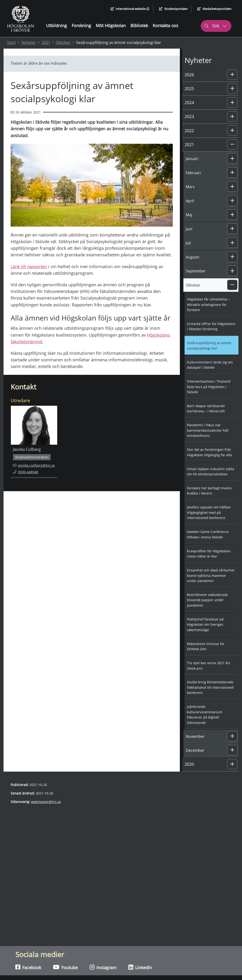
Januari (192, 159)
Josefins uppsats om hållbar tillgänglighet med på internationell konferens (209, 512)
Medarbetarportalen (214, 9)
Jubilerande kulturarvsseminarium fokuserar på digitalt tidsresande (205, 715)
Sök (215, 26)
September (196, 271)
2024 (189, 102)
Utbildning (56, 25)
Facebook (28, 967)
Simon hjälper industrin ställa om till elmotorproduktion (211, 472)
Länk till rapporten (29, 266)
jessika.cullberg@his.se (34, 465)
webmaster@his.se (46, 802)
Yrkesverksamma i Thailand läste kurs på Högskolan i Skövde (209, 387)
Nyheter (29, 42)
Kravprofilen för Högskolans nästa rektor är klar (209, 554)
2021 (46, 42)
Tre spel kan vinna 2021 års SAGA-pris (209, 666)
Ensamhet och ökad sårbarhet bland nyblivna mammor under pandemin (211, 575)
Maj (189, 215)
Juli (188, 243)
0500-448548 (29, 472)
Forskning (81, 25)
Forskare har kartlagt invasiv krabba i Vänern (209, 491)
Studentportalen (173, 9)
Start (11, 42)
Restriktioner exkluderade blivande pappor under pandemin (207, 600)
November (195, 736)
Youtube (65, 967)
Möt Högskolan (111, 25)
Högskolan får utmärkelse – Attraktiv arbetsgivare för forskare (208, 304)
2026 (189, 75)
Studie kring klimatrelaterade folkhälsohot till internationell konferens (210, 687)
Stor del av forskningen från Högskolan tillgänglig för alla (209, 452)
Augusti (192, 257)
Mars (190, 187)
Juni (189, 229)
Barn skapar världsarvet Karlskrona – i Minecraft (206, 409)
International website (130, 9)
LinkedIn (140, 967)
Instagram (103, 967)
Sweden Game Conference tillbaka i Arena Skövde (208, 534)
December (195, 750)
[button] (232, 75)
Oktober (63, 42)
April (190, 201)
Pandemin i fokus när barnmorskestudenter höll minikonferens (208, 430)
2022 (189, 131)
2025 (189, 89)
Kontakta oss (165, 25)
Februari (193, 173)
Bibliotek (139, 25)
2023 (189, 116)
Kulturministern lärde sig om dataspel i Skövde (210, 365)
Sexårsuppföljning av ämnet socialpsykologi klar (209, 346)
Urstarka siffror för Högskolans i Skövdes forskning (211, 326)
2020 (189, 764)
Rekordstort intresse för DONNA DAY (206, 646)
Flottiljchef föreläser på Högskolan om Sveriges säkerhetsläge (205, 625)
